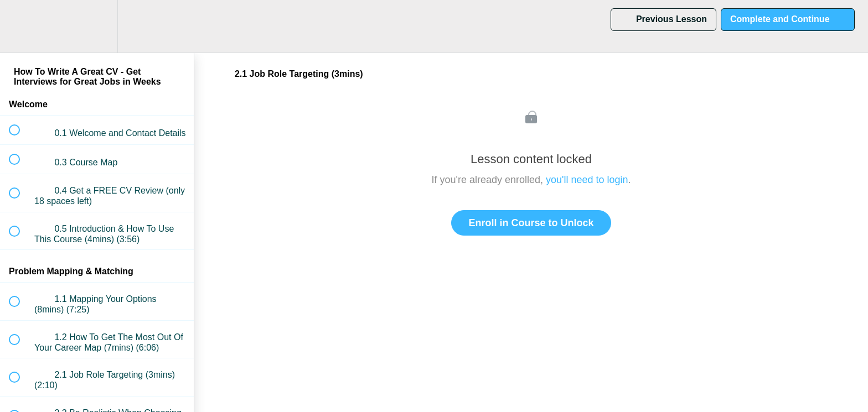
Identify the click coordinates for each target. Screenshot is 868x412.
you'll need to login (587, 180)
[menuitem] (97, 26)
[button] (20, 26)
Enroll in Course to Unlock (531, 223)
